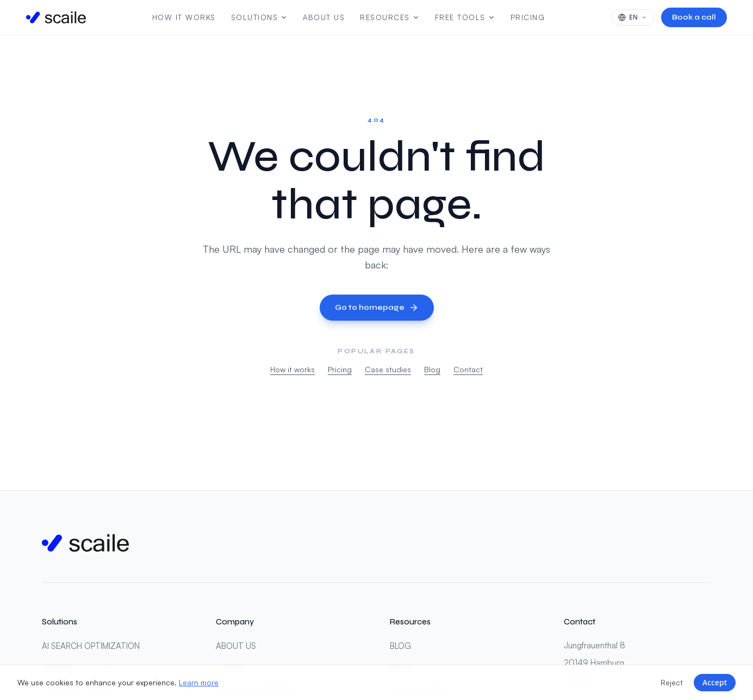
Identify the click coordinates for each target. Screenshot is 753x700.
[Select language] (633, 17)
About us (324, 17)
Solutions (260, 17)
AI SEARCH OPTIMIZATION (91, 646)
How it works (293, 369)
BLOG (400, 646)
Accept (715, 682)
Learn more (199, 682)
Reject (672, 682)
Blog (432, 369)
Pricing (528, 17)
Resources (390, 17)
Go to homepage (377, 308)
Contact (468, 369)
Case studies (388, 369)
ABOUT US (236, 646)
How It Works (184, 17)
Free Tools (465, 17)
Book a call (694, 17)
